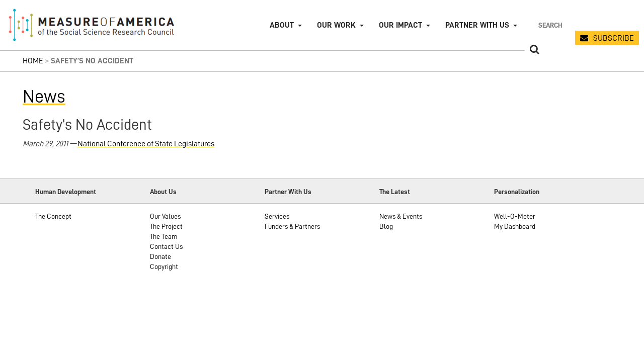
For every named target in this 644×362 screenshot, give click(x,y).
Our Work (336, 25)
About (282, 25)
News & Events (401, 216)
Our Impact (400, 25)
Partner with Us (477, 25)
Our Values (165, 216)
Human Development (66, 192)
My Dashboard (515, 226)
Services (277, 216)
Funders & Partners (292, 226)
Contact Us (166, 246)
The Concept (53, 216)
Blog (386, 226)
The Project (166, 226)
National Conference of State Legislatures (146, 144)
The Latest (395, 192)
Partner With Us (288, 192)
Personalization (517, 192)
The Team (164, 236)
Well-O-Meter (515, 216)
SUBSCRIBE (614, 38)
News (44, 97)
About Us (163, 192)
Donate (160, 256)
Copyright (164, 266)
